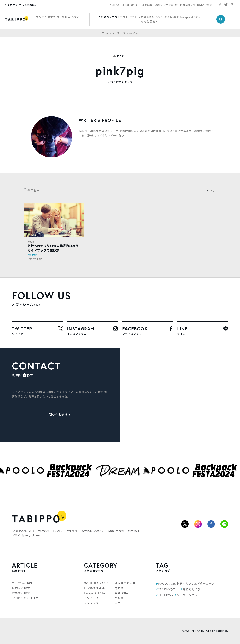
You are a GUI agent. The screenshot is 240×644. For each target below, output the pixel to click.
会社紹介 (136, 5)
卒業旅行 (34, 255)
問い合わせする (60, 415)
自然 (118, 603)
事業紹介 (147, 5)
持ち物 (31, 242)
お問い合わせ (204, 5)
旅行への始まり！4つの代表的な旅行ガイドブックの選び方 (53, 248)
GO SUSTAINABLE (167, 17)
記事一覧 (59, 17)
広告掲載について (185, 5)
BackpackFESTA (190, 17)
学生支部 (169, 5)
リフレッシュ (93, 603)
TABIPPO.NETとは (119, 5)
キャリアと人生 (125, 583)
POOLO (158, 5)
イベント (76, 17)
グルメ (119, 598)
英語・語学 (121, 593)
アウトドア (127, 17)
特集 (68, 17)
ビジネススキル (145, 17)
